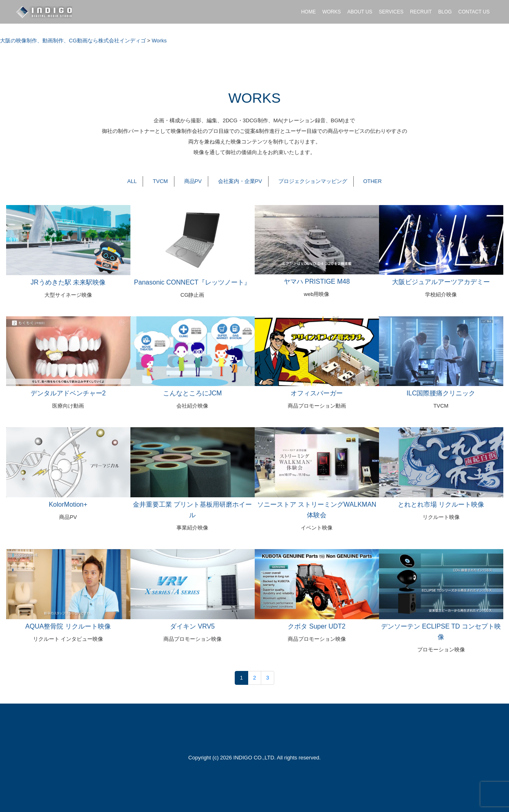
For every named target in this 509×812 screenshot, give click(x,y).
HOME (308, 12)
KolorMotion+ (68, 504)
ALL (132, 181)
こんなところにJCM (193, 393)
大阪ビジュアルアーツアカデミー (441, 282)
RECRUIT (421, 12)
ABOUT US (360, 12)
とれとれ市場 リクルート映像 (441, 504)
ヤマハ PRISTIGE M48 (317, 281)
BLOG (445, 12)
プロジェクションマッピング (313, 181)
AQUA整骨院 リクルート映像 (68, 626)
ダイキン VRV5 (192, 626)
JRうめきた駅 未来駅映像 (68, 282)
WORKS (332, 12)
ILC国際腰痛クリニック (441, 393)
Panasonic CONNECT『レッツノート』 (192, 282)
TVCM (160, 181)
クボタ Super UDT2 (316, 626)
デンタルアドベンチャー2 (68, 393)
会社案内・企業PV (240, 181)
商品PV (193, 181)
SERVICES (391, 12)
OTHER (372, 181)
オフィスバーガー (317, 393)
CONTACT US (474, 12)
